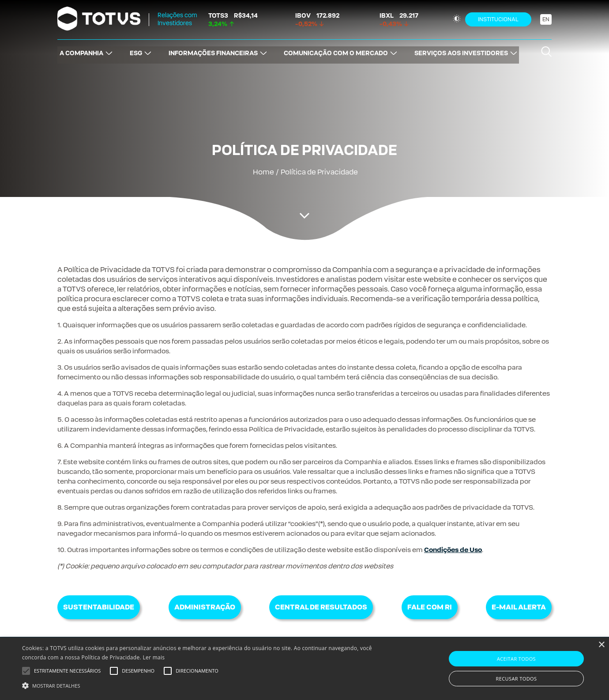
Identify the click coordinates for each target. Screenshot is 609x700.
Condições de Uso (453, 550)
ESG (135, 51)
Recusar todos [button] (517, 679)
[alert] (304, 669)
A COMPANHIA (79, 51)
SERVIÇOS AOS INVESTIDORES (463, 51)
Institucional (498, 19)
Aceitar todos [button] (516, 659)
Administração (205, 607)
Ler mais (154, 657)
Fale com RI (430, 607)
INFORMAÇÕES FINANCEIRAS (213, 51)
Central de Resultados (321, 607)
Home (263, 172)
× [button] (601, 645)
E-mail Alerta (519, 607)
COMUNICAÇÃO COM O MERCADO (337, 51)
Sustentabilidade (99, 607)
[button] (206, 685)
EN (546, 19)
